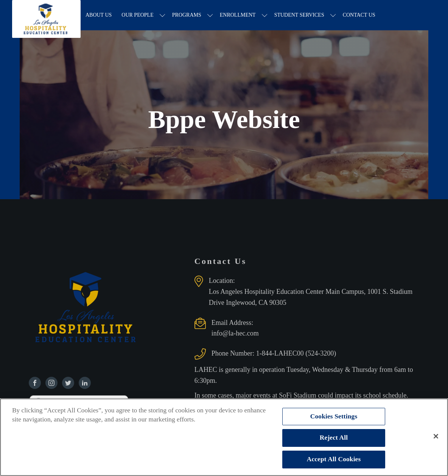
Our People (137, 15)
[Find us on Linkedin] (85, 383)
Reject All (334, 438)
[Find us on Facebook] (35, 383)
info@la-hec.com (235, 333)
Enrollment (238, 15)
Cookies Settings (334, 416)
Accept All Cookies (334, 459)
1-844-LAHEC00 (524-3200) (296, 353)
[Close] (436, 436)
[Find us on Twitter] (68, 383)
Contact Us (359, 15)
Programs (187, 15)
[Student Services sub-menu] (333, 15)
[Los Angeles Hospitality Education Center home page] (46, 15)
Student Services (299, 15)
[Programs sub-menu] (210, 15)
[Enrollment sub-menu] (265, 15)
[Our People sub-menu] (163, 15)
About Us (99, 15)
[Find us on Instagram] (51, 383)
